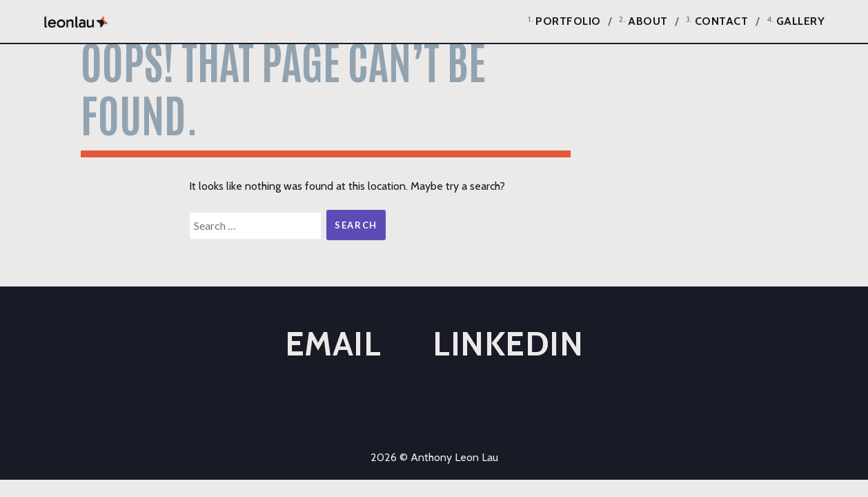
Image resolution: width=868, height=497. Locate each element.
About (648, 21)
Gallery (801, 21)
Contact (722, 21)
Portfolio (568, 21)
